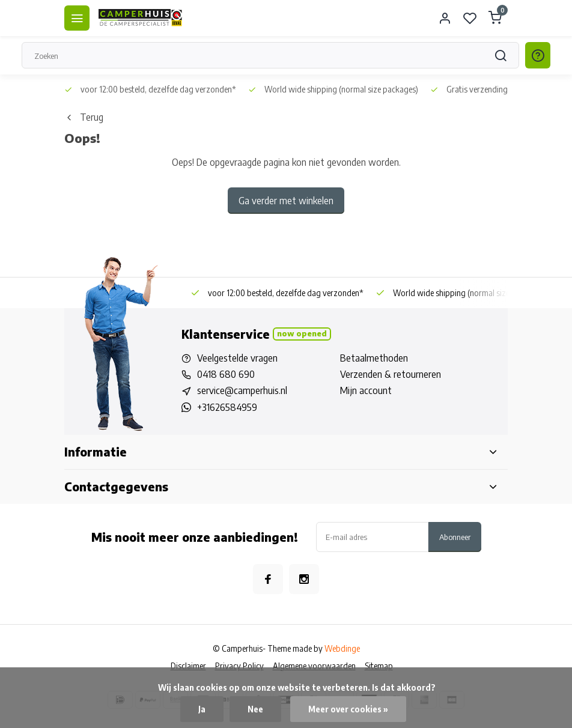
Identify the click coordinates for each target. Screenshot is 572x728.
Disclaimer (188, 666)
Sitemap (379, 666)
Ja (202, 709)
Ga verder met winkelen (286, 201)
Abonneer (455, 537)
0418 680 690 (226, 374)
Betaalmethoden (374, 358)
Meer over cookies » (348, 709)
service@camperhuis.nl (242, 390)
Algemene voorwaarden (314, 666)
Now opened (302, 333)
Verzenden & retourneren (391, 374)
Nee (255, 709)
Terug (84, 117)
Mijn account (366, 390)
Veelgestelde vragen (237, 358)
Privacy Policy (239, 666)
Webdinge (342, 648)
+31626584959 (227, 407)
